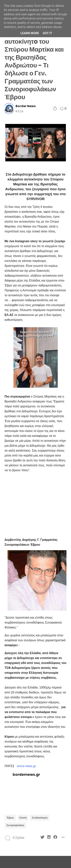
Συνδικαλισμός (40, 818)
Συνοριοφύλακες (15, 825)
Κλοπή (23, 818)
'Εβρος (10, 818)
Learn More (30, 33)
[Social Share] (55, 109)
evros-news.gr (26, 766)
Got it (47, 33)
